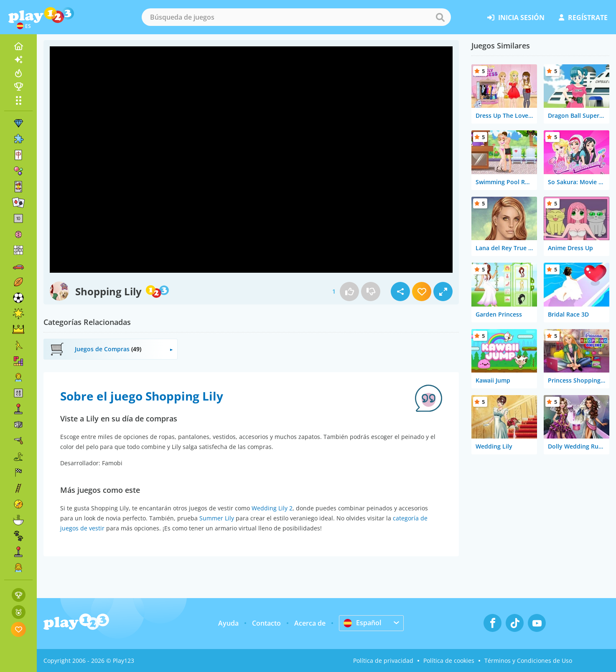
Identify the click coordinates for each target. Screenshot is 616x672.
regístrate (583, 18)
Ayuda (228, 623)
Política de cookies (449, 661)
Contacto (266, 623)
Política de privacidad (383, 661)
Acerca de (310, 623)
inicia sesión (516, 18)
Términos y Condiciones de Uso (528, 661)
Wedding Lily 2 (272, 508)
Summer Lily (217, 518)
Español (362, 623)
